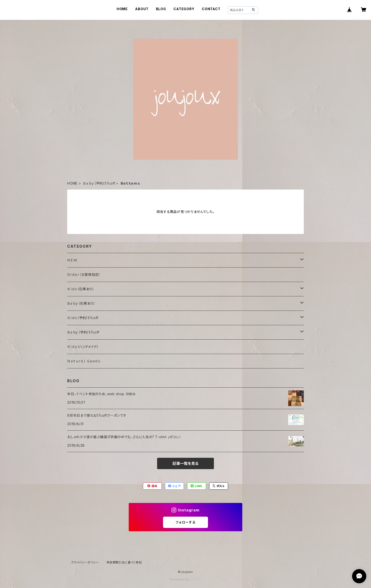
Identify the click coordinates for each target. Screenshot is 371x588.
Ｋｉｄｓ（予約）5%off (83, 318)
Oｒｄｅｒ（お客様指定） (84, 275)
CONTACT (211, 9)
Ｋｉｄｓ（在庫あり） (81, 289)
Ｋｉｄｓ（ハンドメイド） (83, 347)
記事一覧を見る (185, 463)
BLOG (161, 9)
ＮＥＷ (72, 260)
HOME (122, 9)
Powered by (185, 579)
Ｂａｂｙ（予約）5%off (99, 183)
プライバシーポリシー (85, 562)
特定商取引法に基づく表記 (124, 562)
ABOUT (142, 9)
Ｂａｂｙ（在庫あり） (81, 303)
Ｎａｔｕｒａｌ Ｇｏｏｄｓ (84, 361)
